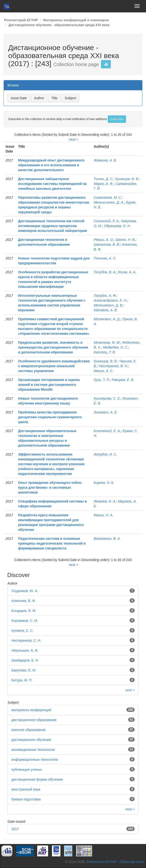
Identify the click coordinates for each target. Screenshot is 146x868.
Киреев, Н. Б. (104, 483)
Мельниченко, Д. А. (109, 202)
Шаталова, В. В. (107, 244)
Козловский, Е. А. (107, 431)
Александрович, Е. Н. (111, 300)
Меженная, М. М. (107, 343)
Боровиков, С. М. (25, 621)
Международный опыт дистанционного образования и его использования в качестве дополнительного (51, 165)
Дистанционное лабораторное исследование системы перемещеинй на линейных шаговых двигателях (52, 184)
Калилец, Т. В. (105, 352)
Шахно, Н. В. (125, 240)
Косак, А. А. (127, 272)
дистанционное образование (34, 720)
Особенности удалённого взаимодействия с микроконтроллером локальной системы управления (54, 366)
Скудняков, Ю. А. (25, 591)
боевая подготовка (26, 799)
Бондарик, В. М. (24, 611)
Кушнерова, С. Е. (107, 398)
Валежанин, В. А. (107, 539)
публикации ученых (27, 769)
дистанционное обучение (31, 740)
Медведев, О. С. (116, 347)
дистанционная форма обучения (37, 779)
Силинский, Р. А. (107, 221)
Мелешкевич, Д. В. (109, 305)
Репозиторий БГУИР (21, 20)
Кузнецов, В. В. (127, 179)
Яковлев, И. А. (105, 501)
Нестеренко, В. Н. (113, 366)
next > (74, 139)
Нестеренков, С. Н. (26, 640)
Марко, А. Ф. (104, 184)
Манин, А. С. (104, 371)
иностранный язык (26, 789)
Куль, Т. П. (102, 380)
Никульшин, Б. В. (25, 650)
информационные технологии (35, 760)
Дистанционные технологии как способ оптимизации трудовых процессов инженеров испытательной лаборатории (53, 226)
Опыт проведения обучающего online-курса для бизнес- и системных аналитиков (50, 487)
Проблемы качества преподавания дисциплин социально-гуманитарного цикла (50, 417)
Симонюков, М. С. (108, 198)
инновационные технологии (33, 750)
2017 (15, 829)
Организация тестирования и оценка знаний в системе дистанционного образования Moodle (49, 385)
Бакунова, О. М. (24, 670)
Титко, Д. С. (104, 179)
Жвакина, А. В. (105, 160)
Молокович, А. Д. (107, 319)
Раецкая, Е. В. (123, 380)
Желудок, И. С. (106, 454)
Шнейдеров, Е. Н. (25, 660)
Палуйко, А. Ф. (105, 296)
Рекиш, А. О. (104, 240)
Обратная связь (132, 862)
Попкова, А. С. (105, 258)
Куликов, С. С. (22, 631)
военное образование (28, 730)
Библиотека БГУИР (101, 862)
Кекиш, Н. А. (104, 515)
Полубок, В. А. (105, 272)
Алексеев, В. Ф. (24, 601)
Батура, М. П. (22, 680)
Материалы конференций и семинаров (76, 20)
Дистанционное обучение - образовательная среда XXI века (59, 25)
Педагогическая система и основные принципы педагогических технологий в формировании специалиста (52, 543)
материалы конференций (31, 710)
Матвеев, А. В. (106, 310)
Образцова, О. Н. (117, 226)
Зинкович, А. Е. (106, 412)
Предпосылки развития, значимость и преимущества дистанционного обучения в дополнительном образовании (53, 347)
